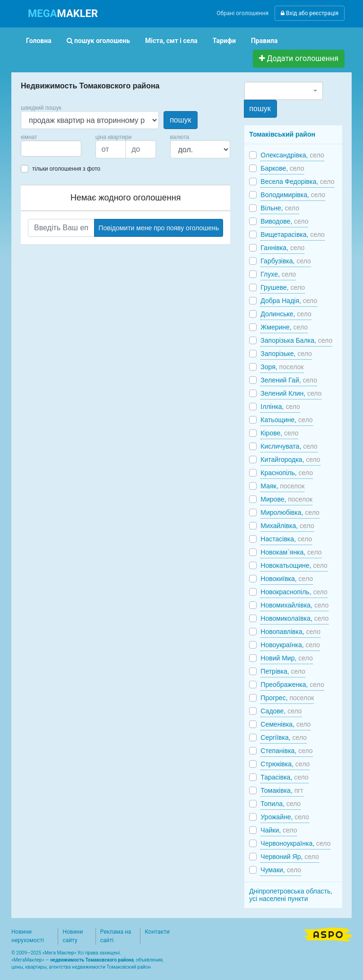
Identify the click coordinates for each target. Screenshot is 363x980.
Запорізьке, (286, 354)
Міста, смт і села (171, 41)
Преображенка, (292, 685)
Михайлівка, (287, 526)
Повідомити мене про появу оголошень (159, 228)
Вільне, (280, 208)
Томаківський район (282, 134)
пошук (180, 120)
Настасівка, (286, 539)
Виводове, (284, 221)
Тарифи (224, 41)
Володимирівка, (293, 195)
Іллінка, (280, 407)
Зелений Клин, (291, 393)
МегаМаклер (28, 960)
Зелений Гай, (289, 380)
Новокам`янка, (291, 552)
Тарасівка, (284, 777)
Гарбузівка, (285, 261)
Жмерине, (284, 327)
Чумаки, (281, 870)
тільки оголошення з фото (66, 169)
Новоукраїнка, (290, 645)
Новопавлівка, (290, 632)
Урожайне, (285, 817)
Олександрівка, (292, 155)
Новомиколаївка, (294, 618)
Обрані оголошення (242, 13)
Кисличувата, (289, 446)
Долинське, (286, 314)
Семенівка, (285, 724)
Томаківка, (282, 790)
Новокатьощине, (294, 565)
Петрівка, (283, 671)
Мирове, (286, 499)
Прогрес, (287, 698)
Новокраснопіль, (294, 592)
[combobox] (51, 148)
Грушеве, (283, 287)
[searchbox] (38, 148)
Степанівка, (286, 751)
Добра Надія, (289, 301)
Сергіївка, (284, 737)
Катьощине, (286, 420)
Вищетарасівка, (292, 234)
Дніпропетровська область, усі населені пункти (291, 895)
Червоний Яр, (290, 857)
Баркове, (282, 168)
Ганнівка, (282, 248)
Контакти (157, 932)
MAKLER (63, 13)
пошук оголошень (98, 41)
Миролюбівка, (290, 512)
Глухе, (278, 274)
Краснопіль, (287, 473)
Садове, (281, 711)
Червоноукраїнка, (295, 843)
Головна (39, 41)
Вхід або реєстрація (310, 13)
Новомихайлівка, (294, 605)
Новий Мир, (286, 658)
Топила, (281, 804)
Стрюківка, (285, 764)
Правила (264, 41)
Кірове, (279, 433)
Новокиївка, (287, 579)
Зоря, (282, 367)
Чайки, (279, 830)
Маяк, (282, 486)
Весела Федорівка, (297, 182)
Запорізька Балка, (296, 340)
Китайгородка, (290, 460)
